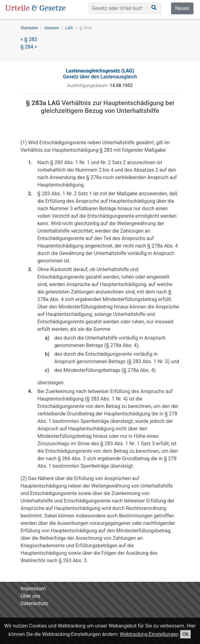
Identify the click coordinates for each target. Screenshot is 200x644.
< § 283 (29, 39)
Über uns (30, 596)
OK (186, 634)
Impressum (33, 588)
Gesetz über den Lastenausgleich (100, 74)
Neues (182, 8)
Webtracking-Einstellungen (149, 634)
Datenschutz (34, 603)
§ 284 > (29, 47)
